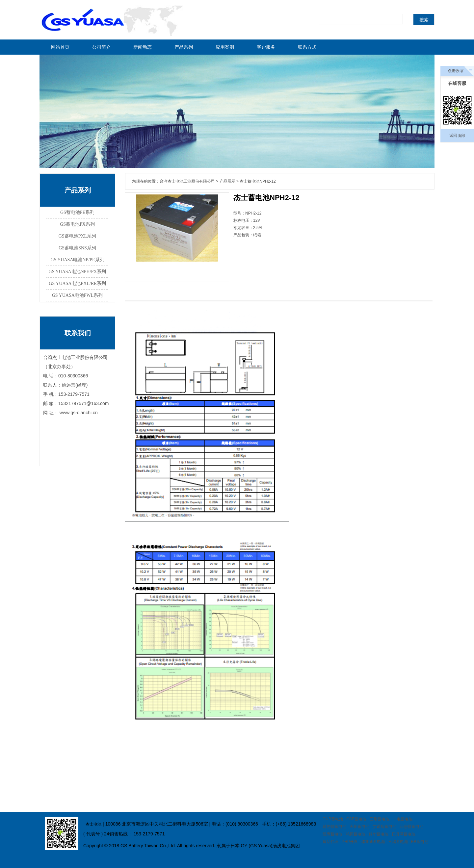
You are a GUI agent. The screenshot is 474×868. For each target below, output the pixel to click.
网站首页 (60, 47)
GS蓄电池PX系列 (77, 224)
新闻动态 (143, 47)
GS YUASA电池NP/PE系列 (77, 260)
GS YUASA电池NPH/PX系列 (78, 272)
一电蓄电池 (403, 819)
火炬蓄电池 (359, 827)
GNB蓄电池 (333, 819)
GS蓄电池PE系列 (77, 212)
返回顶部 (457, 136)
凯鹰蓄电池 (332, 834)
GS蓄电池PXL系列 (77, 236)
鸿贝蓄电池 (355, 834)
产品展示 (227, 181)
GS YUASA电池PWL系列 (78, 295)
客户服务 (266, 47)
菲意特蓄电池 (411, 827)
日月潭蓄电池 (404, 834)
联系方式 (307, 47)
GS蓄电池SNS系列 (77, 248)
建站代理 (330, 842)
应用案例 (225, 47)
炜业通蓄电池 (373, 842)
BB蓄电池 (420, 842)
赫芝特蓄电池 (334, 827)
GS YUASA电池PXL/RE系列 (77, 283)
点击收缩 (456, 71)
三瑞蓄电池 (380, 819)
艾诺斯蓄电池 (384, 827)
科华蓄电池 (379, 834)
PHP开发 (350, 842)
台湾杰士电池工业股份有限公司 (187, 181)
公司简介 (101, 47)
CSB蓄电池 (356, 819)
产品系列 (184, 47)
